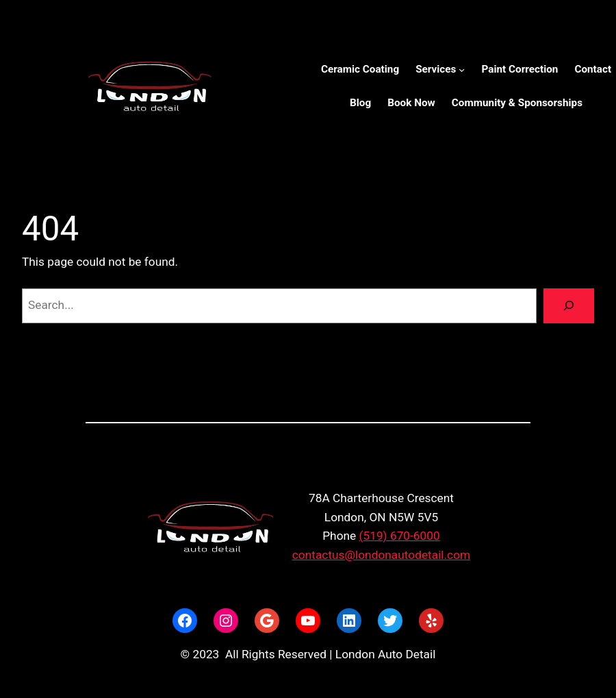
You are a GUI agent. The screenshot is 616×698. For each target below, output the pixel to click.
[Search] (569, 306)
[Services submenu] (462, 70)
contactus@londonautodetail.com (381, 555)
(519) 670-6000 (400, 536)
